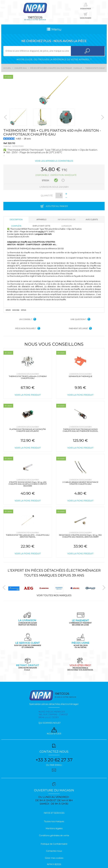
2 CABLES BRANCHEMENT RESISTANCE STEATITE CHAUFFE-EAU (80, 483)
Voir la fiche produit (28, 395)
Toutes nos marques (54, 821)
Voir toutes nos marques (54, 595)
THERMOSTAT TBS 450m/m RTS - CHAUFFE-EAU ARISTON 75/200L (28, 536)
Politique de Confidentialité (54, 844)
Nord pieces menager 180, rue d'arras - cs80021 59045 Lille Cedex (53, 715)
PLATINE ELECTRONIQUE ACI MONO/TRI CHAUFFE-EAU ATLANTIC (28, 430)
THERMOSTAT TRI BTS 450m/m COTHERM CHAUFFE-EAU (28, 377)
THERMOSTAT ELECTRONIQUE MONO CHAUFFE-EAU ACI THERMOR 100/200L (80, 430)
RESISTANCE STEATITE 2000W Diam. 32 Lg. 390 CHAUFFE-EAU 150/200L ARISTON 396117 (80, 536)
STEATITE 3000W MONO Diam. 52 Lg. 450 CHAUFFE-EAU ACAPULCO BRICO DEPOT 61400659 (28, 484)
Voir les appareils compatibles (54, 161)
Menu (54, 29)
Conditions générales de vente (54, 836)
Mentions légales (54, 828)
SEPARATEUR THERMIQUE (80, 376)
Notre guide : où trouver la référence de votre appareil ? (54, 59)
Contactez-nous (54, 851)
